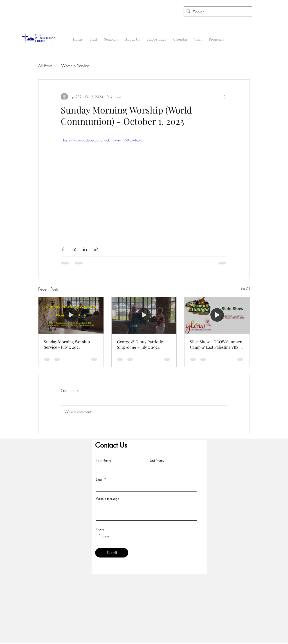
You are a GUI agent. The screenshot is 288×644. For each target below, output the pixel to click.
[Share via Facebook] (63, 249)
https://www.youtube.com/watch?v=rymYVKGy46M (101, 140)
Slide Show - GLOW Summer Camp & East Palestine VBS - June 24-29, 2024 (216, 344)
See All (245, 288)
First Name (103, 460)
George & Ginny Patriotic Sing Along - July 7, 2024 (140, 344)
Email (100, 480)
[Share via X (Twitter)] (74, 249)
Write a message (107, 499)
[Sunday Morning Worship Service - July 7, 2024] (71, 315)
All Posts (45, 66)
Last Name (157, 460)
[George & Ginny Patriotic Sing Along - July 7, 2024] (144, 315)
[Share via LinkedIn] (85, 249)
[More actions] (225, 97)
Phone (100, 529)
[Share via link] (96, 249)
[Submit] (112, 553)
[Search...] (218, 12)
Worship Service (75, 66)
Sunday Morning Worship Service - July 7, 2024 (67, 344)
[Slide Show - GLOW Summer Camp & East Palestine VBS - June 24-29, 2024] (217, 315)
